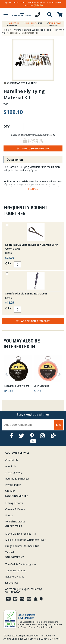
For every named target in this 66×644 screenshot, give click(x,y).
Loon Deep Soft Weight (17, 386)
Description (15, 160)
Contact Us (12, 460)
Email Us (12, 583)
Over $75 (33, 24)
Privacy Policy (13, 485)
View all (10, 552)
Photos (9, 515)
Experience (54, 24)
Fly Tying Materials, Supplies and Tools (32, 30)
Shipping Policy (14, 472)
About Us (11, 466)
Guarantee (12, 24)
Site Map (10, 491)
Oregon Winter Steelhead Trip (22, 546)
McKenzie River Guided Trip (21, 534)
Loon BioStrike (42, 386)
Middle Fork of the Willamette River (25, 540)
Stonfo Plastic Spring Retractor (26, 293)
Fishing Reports (14, 503)
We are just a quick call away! (23, 591)
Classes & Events (15, 509)
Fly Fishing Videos (15, 521)
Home (6, 30)
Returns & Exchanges (17, 479)
